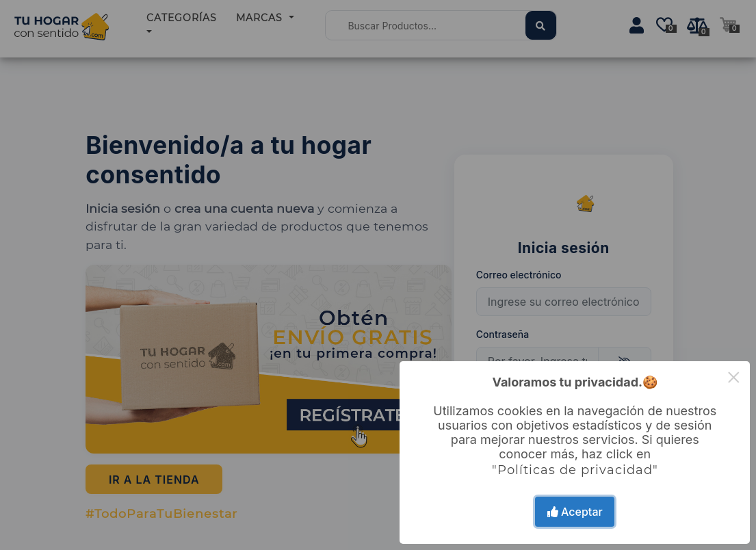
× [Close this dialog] (734, 377)
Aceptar (575, 512)
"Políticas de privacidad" (575, 470)
